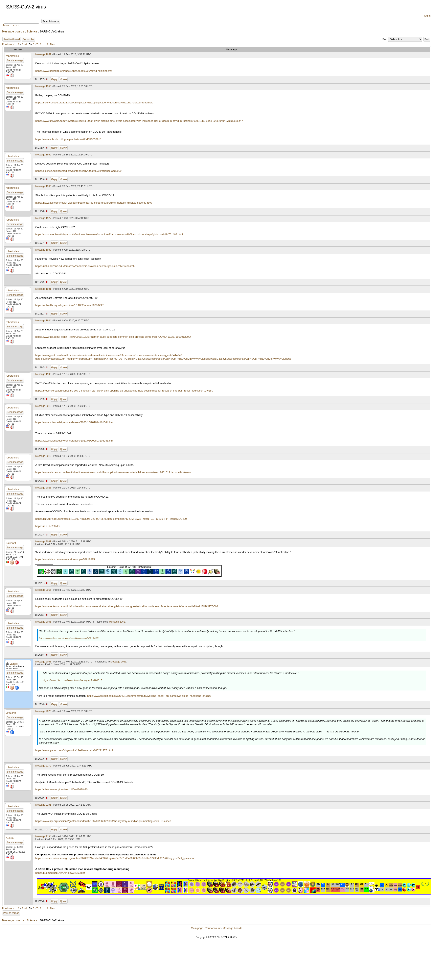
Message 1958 (43, 86)
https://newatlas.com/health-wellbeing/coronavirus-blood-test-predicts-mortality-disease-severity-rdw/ (94, 203)
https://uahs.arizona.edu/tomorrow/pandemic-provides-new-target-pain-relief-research (85, 266)
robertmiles (12, 56)
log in (427, 16)
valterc (14, 664)
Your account (213, 928)
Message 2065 (43, 590)
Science (32, 31)
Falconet (11, 543)
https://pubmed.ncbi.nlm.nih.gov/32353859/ (60, 873)
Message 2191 (43, 805)
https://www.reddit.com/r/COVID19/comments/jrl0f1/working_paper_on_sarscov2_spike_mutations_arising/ (149, 696)
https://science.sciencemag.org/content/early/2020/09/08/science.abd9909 (78, 171)
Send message (15, 60)
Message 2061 (43, 542)
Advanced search (11, 25)
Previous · (8, 44)
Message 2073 (43, 711)
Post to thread (12, 39)
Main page (197, 928)
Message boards (13, 31)
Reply (54, 79)
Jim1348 (11, 713)
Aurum (10, 838)
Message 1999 (43, 374)
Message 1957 (43, 54)
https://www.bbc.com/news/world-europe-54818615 (65, 559)
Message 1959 (43, 155)
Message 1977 (43, 218)
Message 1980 (43, 250)
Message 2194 (43, 836)
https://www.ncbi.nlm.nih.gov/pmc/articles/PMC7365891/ (68, 139)
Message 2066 (43, 622)
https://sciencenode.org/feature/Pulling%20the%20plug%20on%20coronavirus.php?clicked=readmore (94, 103)
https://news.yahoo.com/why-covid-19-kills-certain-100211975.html (74, 750)
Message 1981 (43, 289)
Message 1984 (43, 321)
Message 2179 (43, 766)
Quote (63, 79)
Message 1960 (43, 186)
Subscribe (28, 39)
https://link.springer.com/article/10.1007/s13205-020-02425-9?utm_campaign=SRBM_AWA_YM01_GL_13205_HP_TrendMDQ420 (111, 519)
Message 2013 (43, 406)
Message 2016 (43, 456)
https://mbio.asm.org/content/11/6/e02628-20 (61, 789)
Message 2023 (43, 488)
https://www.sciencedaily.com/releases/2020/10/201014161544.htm (74, 422)
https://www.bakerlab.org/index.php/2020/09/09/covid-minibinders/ (74, 71)
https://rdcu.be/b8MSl (48, 526)
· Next (52, 44)
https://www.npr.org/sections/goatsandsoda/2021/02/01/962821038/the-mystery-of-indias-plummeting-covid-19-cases (103, 821)
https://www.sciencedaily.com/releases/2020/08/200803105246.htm (74, 441)
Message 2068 (43, 662)
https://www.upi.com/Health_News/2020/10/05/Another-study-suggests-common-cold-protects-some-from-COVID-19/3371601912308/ (113, 337)
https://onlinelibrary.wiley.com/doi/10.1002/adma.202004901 (70, 305)
